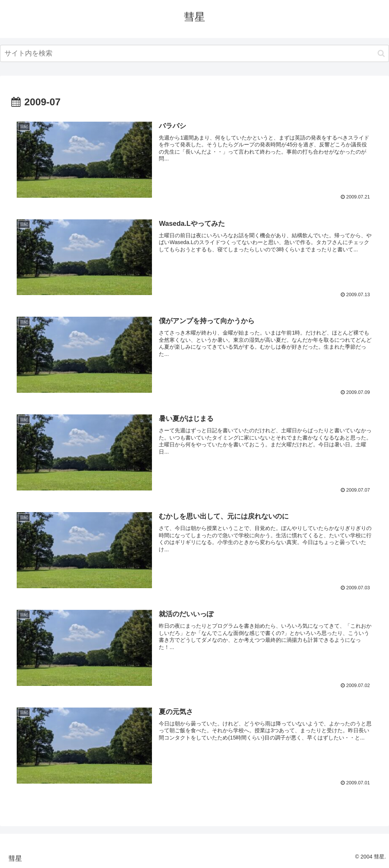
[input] (194, 53)
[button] (381, 53)
